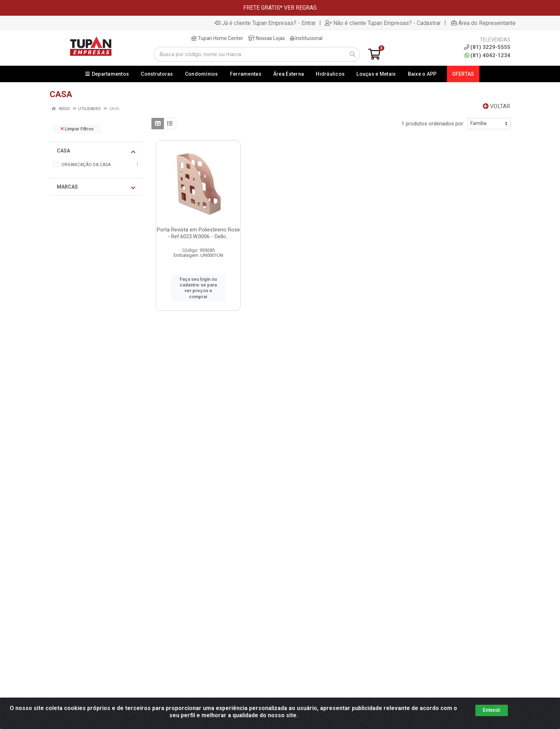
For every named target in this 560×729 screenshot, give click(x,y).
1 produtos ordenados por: (433, 124)
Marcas (96, 187)
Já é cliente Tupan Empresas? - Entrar (265, 23)
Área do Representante (483, 23)
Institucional (306, 38)
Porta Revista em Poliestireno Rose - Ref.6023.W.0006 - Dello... (198, 233)
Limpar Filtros (77, 129)
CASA (96, 151)
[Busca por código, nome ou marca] (249, 54)
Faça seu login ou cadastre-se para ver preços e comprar (198, 288)
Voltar (496, 106)
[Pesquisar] (352, 54)
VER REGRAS (300, 8)
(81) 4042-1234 (487, 55)
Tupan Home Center (217, 38)
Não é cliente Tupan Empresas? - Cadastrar (383, 23)
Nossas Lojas (267, 38)
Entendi (492, 710)
